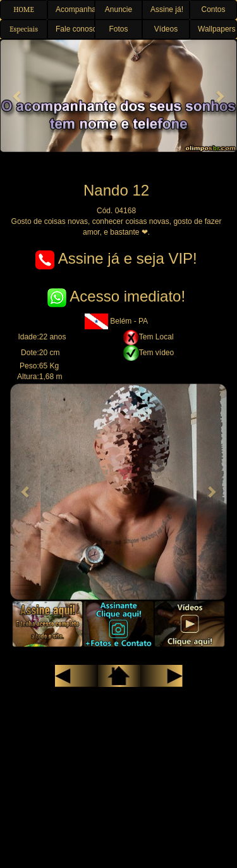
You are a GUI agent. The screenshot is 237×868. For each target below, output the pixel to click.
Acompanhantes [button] (75, 9)
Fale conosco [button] (75, 29)
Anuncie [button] (118, 9)
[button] (18, 96)
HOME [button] (24, 9)
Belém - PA (116, 321)
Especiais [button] (24, 29)
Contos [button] (213, 9)
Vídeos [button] (166, 29)
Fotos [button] (118, 29)
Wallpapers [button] (217, 29)
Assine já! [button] (167, 9)
